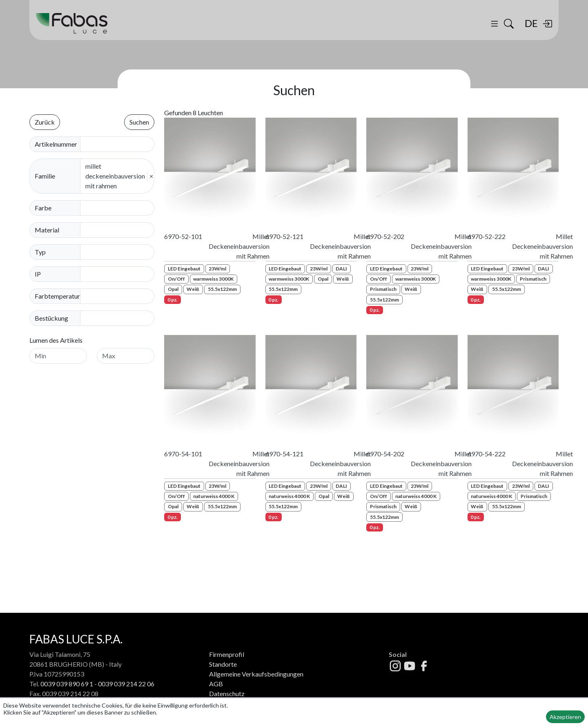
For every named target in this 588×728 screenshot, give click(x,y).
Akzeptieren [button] (565, 717)
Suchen (139, 122)
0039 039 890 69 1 (67, 684)
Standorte (223, 664)
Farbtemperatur (57, 296)
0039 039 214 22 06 (126, 684)
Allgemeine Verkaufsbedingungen (256, 674)
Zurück (45, 122)
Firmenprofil (227, 654)
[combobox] (120, 208)
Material (47, 230)
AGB (216, 684)
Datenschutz (227, 693)
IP (38, 274)
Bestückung (51, 318)
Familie (45, 176)
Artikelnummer (56, 144)
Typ (40, 252)
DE (531, 23)
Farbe (43, 208)
